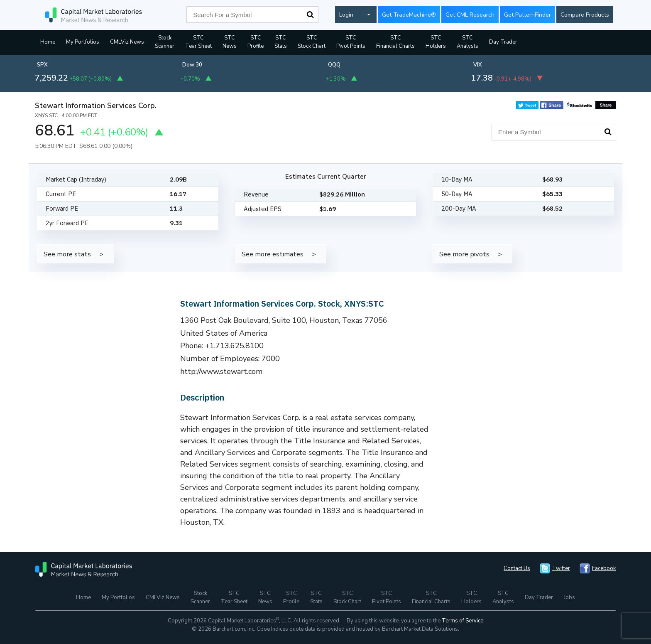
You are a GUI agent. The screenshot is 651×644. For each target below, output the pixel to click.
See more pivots (464, 254)
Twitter (561, 568)
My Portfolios (83, 42)
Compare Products (585, 15)
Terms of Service (463, 621)
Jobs (569, 597)
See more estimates (273, 254)
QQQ (334, 65)
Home (48, 42)
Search (310, 15)
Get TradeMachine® (409, 15)
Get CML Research (470, 15)
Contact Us (517, 568)
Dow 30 (192, 65)
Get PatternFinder (527, 15)
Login (346, 15)
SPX (42, 65)
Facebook (604, 568)
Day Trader (503, 42)
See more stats (67, 254)
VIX (478, 65)
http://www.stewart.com (221, 371)
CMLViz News (127, 42)
